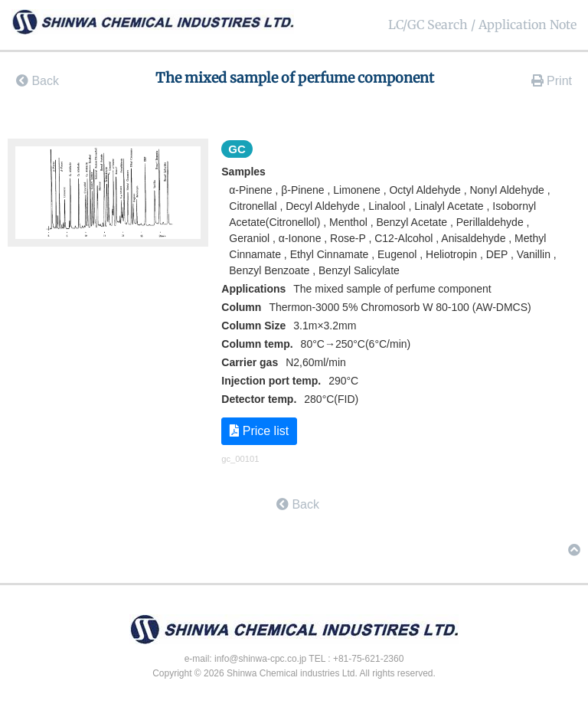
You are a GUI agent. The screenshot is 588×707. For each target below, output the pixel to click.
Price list (259, 431)
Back (38, 81)
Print (552, 81)
